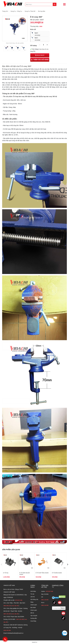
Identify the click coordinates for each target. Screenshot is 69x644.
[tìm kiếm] (55, 4)
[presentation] (1, 564)
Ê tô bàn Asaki (57, 573)
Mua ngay (40, 55)
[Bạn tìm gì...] (41, 4)
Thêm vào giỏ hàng (40, 60)
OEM (41, 26)
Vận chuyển (34, 616)
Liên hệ (33, 597)
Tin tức (32, 594)
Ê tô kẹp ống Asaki (42, 573)
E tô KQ (6, 573)
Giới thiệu (33, 591)
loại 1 (41, 39)
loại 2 (41, 34)
